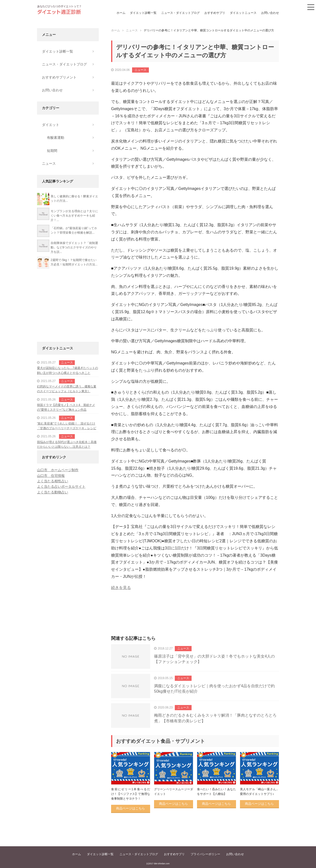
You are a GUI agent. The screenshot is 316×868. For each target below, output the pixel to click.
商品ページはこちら (130, 808)
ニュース (140, 70)
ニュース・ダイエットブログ (180, 13)
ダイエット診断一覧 (143, 13)
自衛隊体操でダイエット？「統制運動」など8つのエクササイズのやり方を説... (74, 247)
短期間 (52, 151)
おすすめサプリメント (59, 77)
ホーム (121, 13)
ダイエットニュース (243, 13)
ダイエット (51, 125)
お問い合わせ (270, 13)
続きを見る (121, 588)
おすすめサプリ (215, 13)
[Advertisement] (195, 619)
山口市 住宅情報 (51, 476)
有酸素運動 (56, 138)
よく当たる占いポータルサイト (61, 486)
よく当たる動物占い (53, 492)
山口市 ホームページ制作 (58, 470)
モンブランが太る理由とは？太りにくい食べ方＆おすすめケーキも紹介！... (74, 216)
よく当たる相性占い (53, 481)
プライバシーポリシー (205, 854)
